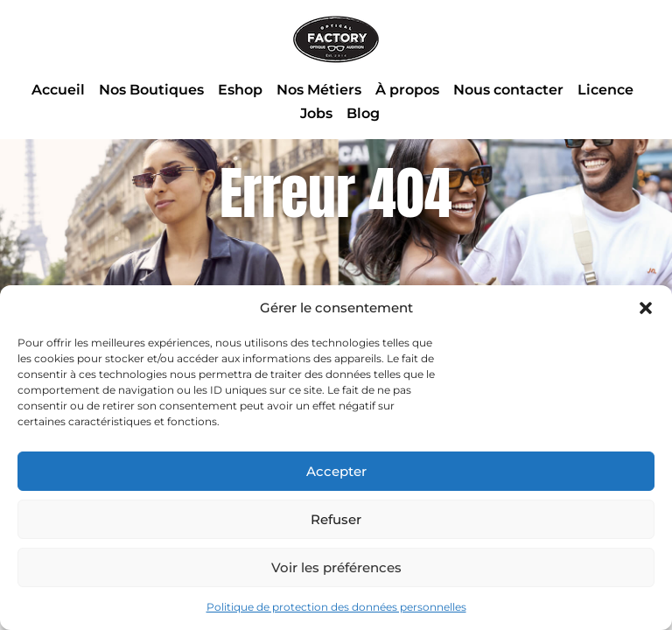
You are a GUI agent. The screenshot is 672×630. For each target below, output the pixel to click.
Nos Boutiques (151, 90)
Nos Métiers (319, 90)
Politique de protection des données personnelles (336, 607)
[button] (646, 308)
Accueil (58, 90)
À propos (407, 90)
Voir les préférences (336, 567)
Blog (363, 113)
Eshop (240, 90)
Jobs (316, 113)
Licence (605, 90)
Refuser (336, 519)
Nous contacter (508, 90)
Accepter (336, 471)
